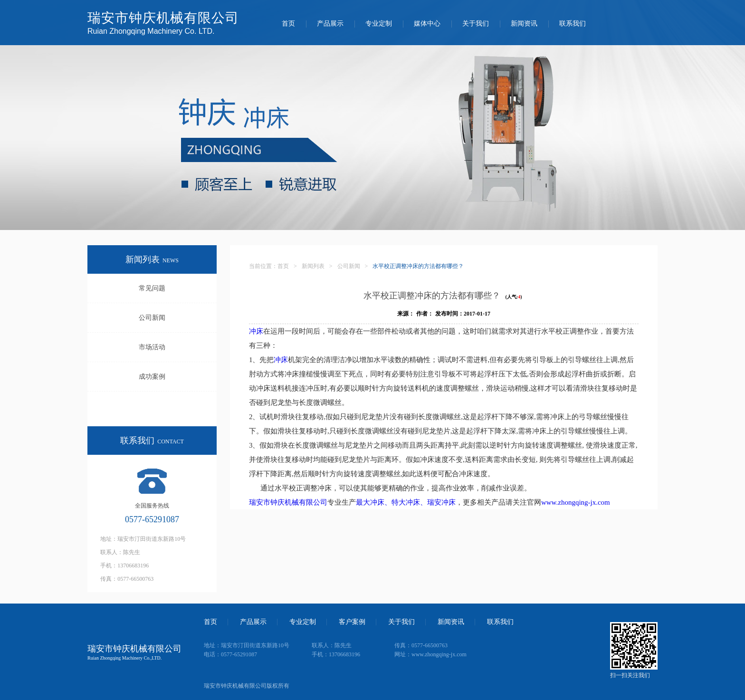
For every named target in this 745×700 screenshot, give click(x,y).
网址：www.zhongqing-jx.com (430, 654)
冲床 (256, 331)
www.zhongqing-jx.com (576, 502)
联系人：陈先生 (120, 552)
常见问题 (152, 288)
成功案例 (152, 377)
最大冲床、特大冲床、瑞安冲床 (406, 502)
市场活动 (152, 347)
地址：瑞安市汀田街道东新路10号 (143, 539)
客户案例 (352, 622)
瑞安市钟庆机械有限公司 (288, 502)
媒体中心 (427, 24)
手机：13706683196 (124, 566)
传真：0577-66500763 (127, 579)
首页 (288, 24)
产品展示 (330, 24)
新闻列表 (313, 266)
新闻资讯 (524, 24)
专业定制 (379, 24)
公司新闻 (152, 318)
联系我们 (573, 24)
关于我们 (476, 24)
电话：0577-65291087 (230, 654)
